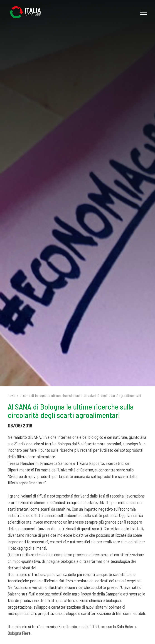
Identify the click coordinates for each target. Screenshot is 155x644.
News (12, 395)
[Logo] (27, 13)
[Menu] (143, 13)
